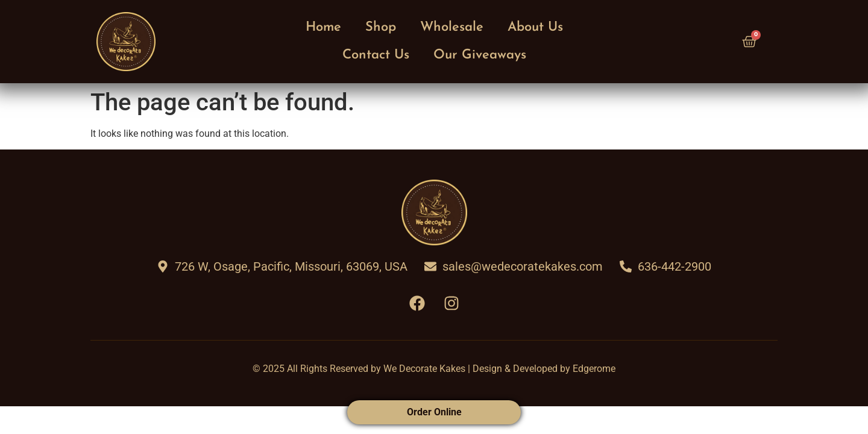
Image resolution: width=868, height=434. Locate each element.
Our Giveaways (480, 55)
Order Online (434, 412)
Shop (381, 27)
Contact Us (376, 55)
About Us (535, 27)
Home (323, 27)
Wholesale (452, 27)
